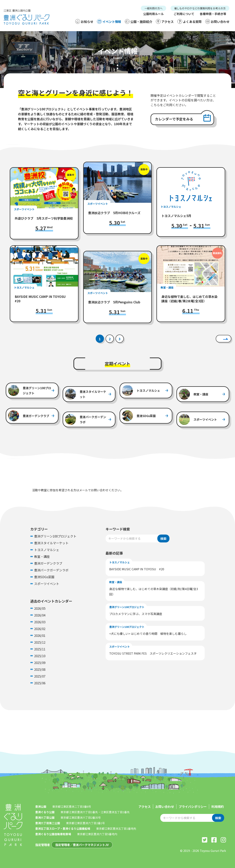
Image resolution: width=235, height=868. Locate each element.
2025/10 (40, 656)
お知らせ (84, 21)
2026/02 (40, 629)
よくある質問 (189, 21)
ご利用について (184, 14)
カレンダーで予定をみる (174, 119)
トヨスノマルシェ (47, 550)
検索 (163, 538)
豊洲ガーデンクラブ (48, 563)
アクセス (165, 21)
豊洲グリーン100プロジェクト (55, 536)
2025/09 (40, 663)
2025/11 (40, 649)
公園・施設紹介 (139, 21)
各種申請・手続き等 (213, 14)
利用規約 (218, 806)
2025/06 (40, 683)
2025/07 (40, 676)
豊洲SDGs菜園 (44, 577)
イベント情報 (109, 21)
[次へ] (224, 339)
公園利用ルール (153, 14)
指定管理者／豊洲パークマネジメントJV (82, 845)
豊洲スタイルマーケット (51, 543)
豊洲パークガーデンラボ (51, 570)
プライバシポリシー (193, 806)
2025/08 (40, 669)
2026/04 (40, 615)
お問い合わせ (217, 21)
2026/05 (40, 608)
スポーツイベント (47, 584)
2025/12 (40, 642)
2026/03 (40, 622)
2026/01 (40, 635)
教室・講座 (42, 556)
